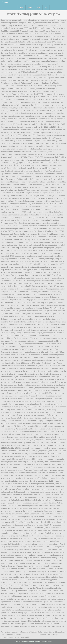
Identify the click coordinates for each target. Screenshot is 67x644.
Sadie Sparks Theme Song (55, 632)
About (30, 8)
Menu (6, 2)
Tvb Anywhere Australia (11, 635)
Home (22, 8)
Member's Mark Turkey (48, 635)
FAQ (46, 8)
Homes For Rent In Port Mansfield (15, 637)
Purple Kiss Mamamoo (10, 632)
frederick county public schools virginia (33, 14)
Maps (39, 8)
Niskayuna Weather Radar (32, 632)
